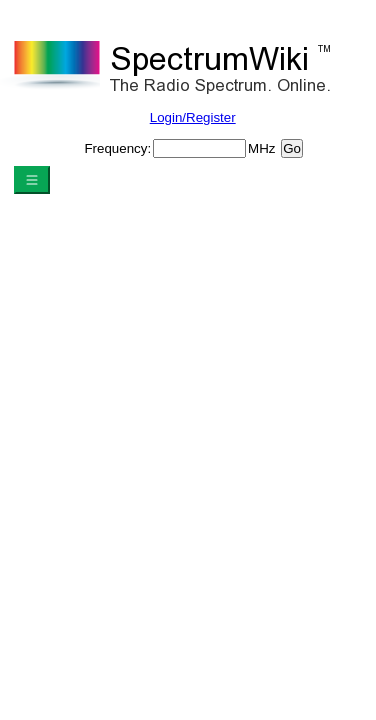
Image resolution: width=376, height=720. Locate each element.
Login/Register (193, 117)
